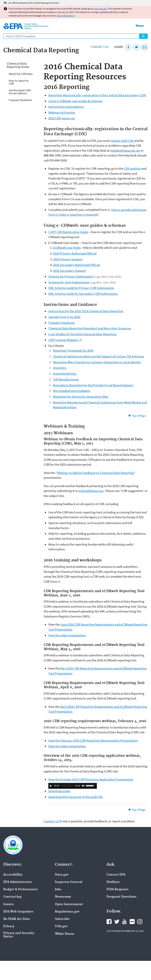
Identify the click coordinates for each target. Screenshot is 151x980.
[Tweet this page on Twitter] (137, 47)
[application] (73, 786)
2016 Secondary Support (69, 271)
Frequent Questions (20, 100)
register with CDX (122, 141)
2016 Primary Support (68, 259)
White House (65, 934)
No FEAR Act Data (17, 919)
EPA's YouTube (124, 922)
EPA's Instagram (140, 922)
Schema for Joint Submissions (69, 282)
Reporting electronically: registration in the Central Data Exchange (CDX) (97, 95)
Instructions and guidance (66, 107)
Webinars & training (62, 112)
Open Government (69, 904)
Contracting (12, 897)
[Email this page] (145, 47)
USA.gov (61, 926)
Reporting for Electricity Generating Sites (81, 397)
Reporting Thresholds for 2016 (73, 351)
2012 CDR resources (62, 118)
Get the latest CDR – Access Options (21, 92)
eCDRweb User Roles (67, 248)
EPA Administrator (18, 882)
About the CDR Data (21, 74)
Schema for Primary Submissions (71, 276)
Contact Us (99, 47)
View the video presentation (67, 635)
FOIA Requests (118, 889)
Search (143, 36)
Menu (140, 26)
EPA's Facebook (109, 922)
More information (65, 16)
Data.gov (62, 875)
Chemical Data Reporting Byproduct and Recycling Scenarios (90, 328)
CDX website (132, 168)
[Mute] (83, 786)
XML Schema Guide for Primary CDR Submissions (81, 288)
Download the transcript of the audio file (75, 797)
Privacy (9, 926)
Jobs (58, 889)
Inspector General (69, 882)
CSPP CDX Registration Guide (68, 232)
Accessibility (13, 875)
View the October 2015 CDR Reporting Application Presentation (91, 779)
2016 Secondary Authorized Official (76, 265)
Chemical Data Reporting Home (18, 65)
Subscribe (62, 919)
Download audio (59, 791)
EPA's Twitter (117, 922)
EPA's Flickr (132, 922)
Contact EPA (116, 875)
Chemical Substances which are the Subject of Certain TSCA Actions (98, 356)
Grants (8, 904)
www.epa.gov (100, 9)
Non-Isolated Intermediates (72, 391)
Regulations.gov (67, 912)
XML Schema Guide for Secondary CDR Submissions (83, 294)
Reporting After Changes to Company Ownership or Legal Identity (97, 362)
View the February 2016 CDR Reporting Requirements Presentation (93, 741)
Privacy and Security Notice (19, 935)
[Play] (51, 786)
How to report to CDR (19, 82)
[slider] (67, 786)
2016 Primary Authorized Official (75, 253)
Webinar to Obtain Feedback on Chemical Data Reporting (96, 473)
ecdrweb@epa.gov (91, 491)
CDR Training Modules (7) (65, 340)
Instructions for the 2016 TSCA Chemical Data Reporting (86, 311)
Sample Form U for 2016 (64, 317)
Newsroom (63, 897)
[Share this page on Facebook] (128, 47)
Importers (60, 368)
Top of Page (139, 416)
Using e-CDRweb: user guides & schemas (75, 101)
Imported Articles (65, 374)
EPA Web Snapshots (18, 912)
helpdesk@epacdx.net (125, 151)
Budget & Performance (21, 889)
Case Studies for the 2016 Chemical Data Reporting (82, 334)
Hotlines (113, 882)
